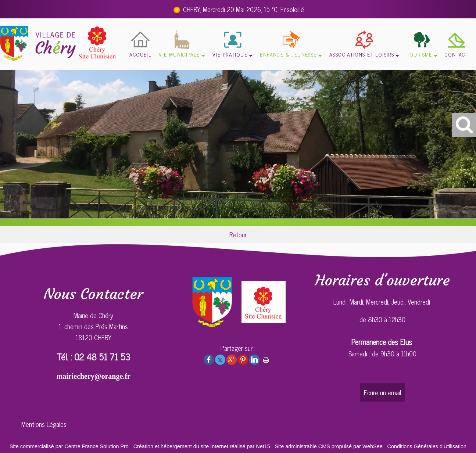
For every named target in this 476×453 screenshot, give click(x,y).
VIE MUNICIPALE (179, 54)
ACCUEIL (140, 54)
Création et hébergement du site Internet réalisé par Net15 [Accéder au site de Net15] (202, 446)
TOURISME (420, 54)
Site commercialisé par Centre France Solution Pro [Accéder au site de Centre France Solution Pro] (69, 446)
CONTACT (457, 54)
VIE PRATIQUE (230, 54)
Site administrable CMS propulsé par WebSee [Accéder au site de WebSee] (328, 446)
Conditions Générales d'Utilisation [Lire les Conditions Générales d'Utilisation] (427, 446)
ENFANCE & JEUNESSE (288, 54)
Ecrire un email (382, 392)
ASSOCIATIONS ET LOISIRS (362, 54)
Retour (238, 234)
